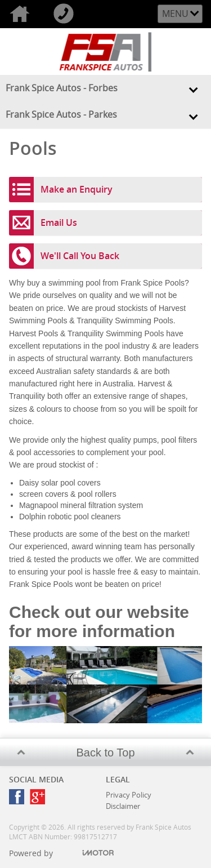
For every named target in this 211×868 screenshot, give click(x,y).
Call (66, 14)
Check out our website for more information (99, 622)
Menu (175, 14)
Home (22, 14)
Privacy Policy (129, 795)
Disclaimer (123, 806)
